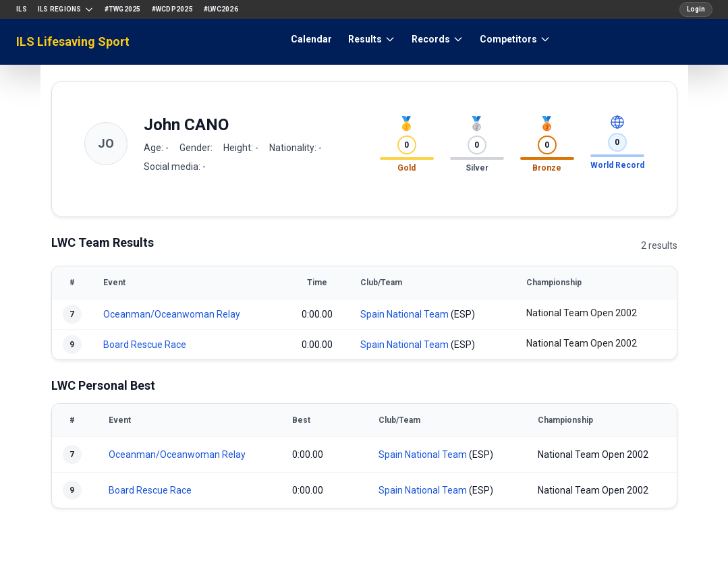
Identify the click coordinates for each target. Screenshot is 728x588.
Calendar (311, 39)
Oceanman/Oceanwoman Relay (172, 314)
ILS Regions (66, 9)
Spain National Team (404, 314)
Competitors (515, 39)
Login (696, 9)
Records (438, 39)
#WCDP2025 (172, 9)
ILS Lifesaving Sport (73, 41)
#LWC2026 (221, 9)
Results (372, 39)
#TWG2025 (123, 9)
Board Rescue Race (145, 345)
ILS (22, 9)
